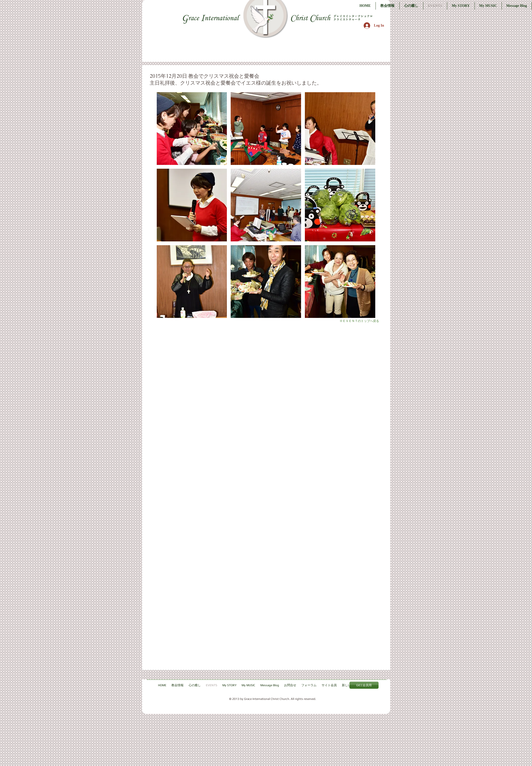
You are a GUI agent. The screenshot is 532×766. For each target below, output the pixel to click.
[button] (192, 129)
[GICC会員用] (364, 685)
